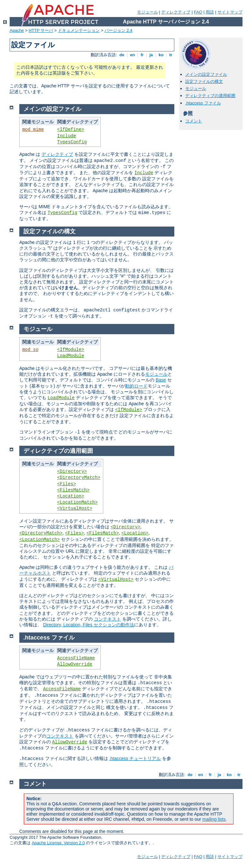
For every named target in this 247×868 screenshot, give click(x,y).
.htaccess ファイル (203, 103)
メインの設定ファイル (206, 74)
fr (142, 55)
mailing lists (214, 819)
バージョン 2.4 (119, 30)
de (122, 55)
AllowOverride (75, 664)
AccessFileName (76, 658)
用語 (210, 12)
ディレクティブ (176, 12)
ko (161, 55)
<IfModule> (71, 350)
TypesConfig (72, 142)
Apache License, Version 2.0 (58, 843)
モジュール (147, 12)
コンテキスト (107, 619)
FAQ (198, 12)
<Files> (67, 484)
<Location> (71, 496)
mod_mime (33, 130)
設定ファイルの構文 (204, 81)
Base (161, 380)
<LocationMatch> (78, 502)
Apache (17, 30)
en (133, 55)
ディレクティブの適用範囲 (210, 96)
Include (67, 136)
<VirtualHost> (75, 508)
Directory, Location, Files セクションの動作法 (89, 625)
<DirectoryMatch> (79, 478)
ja (151, 55)
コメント (194, 121)
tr (171, 55)
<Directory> (72, 471)
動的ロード (136, 386)
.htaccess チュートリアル (135, 758)
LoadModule (71, 356)
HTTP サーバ (41, 30)
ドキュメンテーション (79, 30)
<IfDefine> (71, 130)
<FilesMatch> (73, 490)
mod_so (30, 350)
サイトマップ (230, 12)
